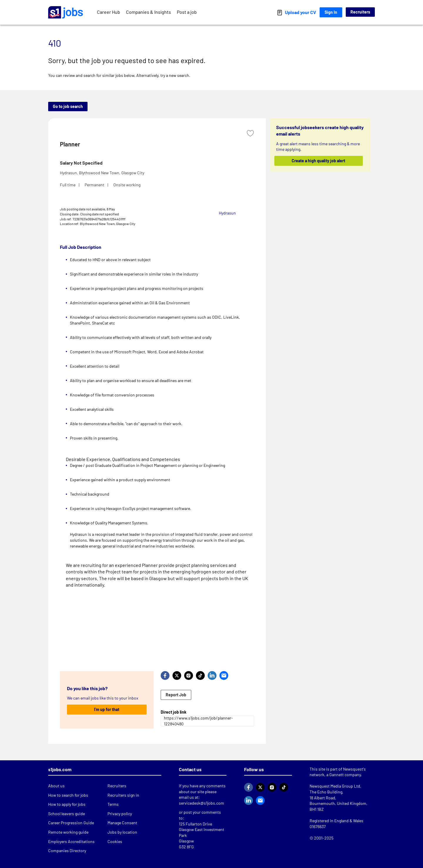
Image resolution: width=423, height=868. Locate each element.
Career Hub (109, 12)
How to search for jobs (68, 795)
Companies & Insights (148, 12)
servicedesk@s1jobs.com (202, 803)
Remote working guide (68, 832)
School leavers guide (67, 814)
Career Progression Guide (71, 823)
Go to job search (68, 106)
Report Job (176, 695)
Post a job (187, 12)
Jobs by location (122, 832)
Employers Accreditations (71, 841)
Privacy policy (120, 814)
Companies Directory (67, 851)
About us (56, 786)
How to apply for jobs (67, 804)
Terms (113, 804)
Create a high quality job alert (319, 161)
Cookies (115, 841)
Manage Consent (122, 823)
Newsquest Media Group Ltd (335, 786)
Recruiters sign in (123, 795)
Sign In (331, 12)
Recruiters (360, 12)
